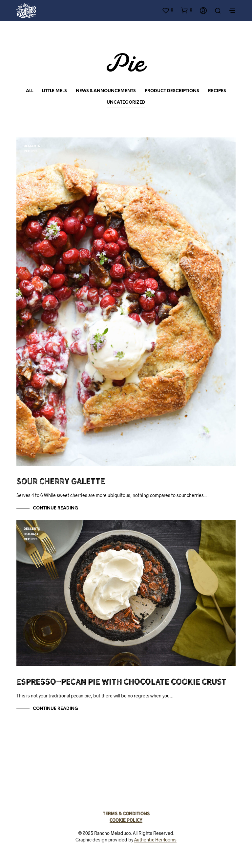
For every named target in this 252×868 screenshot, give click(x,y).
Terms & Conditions (126, 814)
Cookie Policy (126, 820)
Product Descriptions (172, 91)
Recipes (217, 91)
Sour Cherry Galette (61, 481)
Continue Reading (55, 508)
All (30, 91)
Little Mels (54, 91)
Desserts (32, 146)
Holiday (31, 534)
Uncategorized (126, 103)
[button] (168, 10)
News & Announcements (106, 91)
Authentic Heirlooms (155, 840)
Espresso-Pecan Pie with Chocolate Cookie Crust (121, 682)
